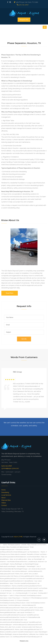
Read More (10, 293)
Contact (4, 505)
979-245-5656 (24, 5)
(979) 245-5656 (7, 466)
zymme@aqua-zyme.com (10, 468)
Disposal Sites (6, 500)
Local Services (6, 495)
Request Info (24, 20)
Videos (4, 503)
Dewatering (5, 492)
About (3, 498)
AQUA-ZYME (18, 537)
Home (3, 490)
